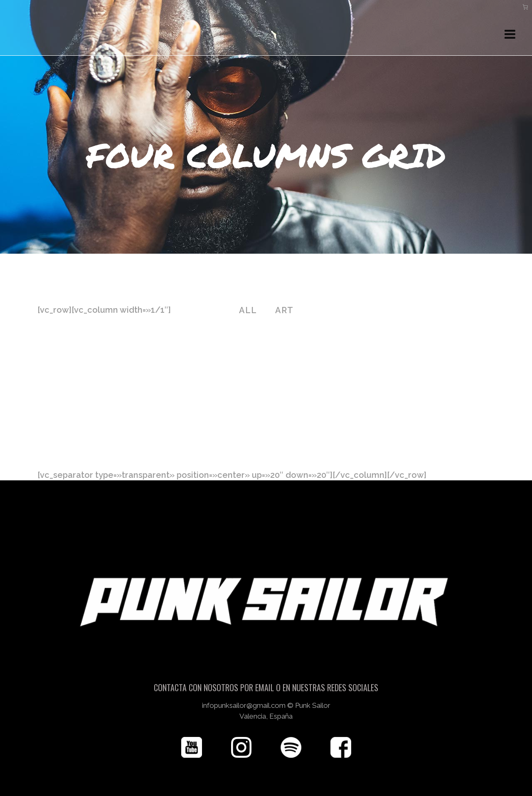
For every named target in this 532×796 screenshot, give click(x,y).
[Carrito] (526, 7)
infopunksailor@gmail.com (244, 687)
